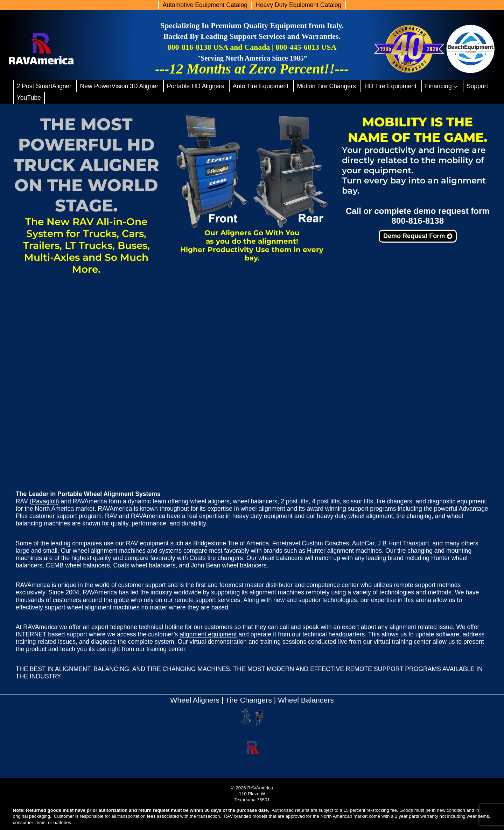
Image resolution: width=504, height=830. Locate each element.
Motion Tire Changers (326, 86)
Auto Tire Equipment (261, 86)
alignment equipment (208, 634)
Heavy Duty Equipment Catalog (298, 5)
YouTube (29, 98)
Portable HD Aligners (195, 86)
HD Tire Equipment (390, 86)
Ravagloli (44, 501)
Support (477, 86)
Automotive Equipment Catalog (205, 5)
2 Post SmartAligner (44, 86)
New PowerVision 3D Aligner (119, 86)
